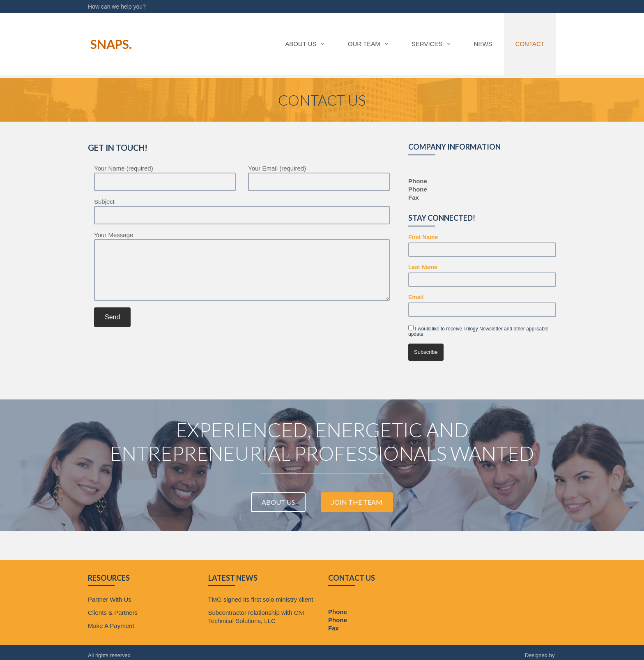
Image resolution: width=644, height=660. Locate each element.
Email (416, 297)
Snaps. (109, 44)
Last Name (423, 267)
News (483, 44)
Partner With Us (110, 599)
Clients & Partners (113, 613)
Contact (530, 44)
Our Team (368, 44)
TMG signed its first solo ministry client (261, 599)
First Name (423, 237)
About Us (305, 44)
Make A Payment (111, 626)
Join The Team (357, 502)
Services (431, 44)
